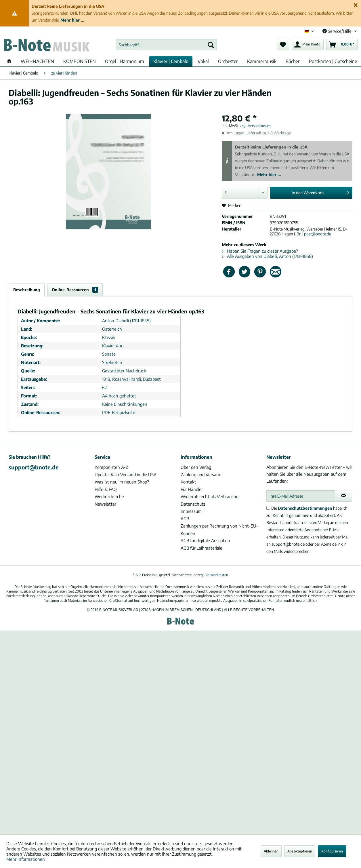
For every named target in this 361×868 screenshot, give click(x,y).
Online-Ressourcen (75, 290)
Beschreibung (27, 290)
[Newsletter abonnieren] (343, 496)
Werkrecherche (109, 496)
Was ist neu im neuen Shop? (122, 482)
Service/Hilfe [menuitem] (338, 31)
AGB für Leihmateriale (201, 548)
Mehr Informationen (26, 859)
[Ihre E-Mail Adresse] (301, 496)
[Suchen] (211, 45)
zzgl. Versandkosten (255, 126)
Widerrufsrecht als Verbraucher (210, 496)
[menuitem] (166, 45)
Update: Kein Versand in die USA (126, 475)
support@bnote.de (34, 467)
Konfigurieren (332, 851)
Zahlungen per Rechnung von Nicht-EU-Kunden (219, 530)
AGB (185, 519)
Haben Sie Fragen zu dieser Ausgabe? (260, 251)
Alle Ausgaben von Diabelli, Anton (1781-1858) (267, 256)
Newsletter (105, 504)
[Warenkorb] (342, 45)
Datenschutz (193, 504)
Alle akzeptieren (300, 851)
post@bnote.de (318, 234)
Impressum (191, 511)
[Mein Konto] (308, 45)
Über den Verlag (196, 467)
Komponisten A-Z (111, 467)
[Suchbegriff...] (166, 45)
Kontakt (188, 482)
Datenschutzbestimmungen (305, 508)
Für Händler (192, 489)
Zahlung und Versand (201, 475)
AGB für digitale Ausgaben (205, 540)
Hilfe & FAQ (106, 489)
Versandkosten (217, 575)
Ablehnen (271, 851)
